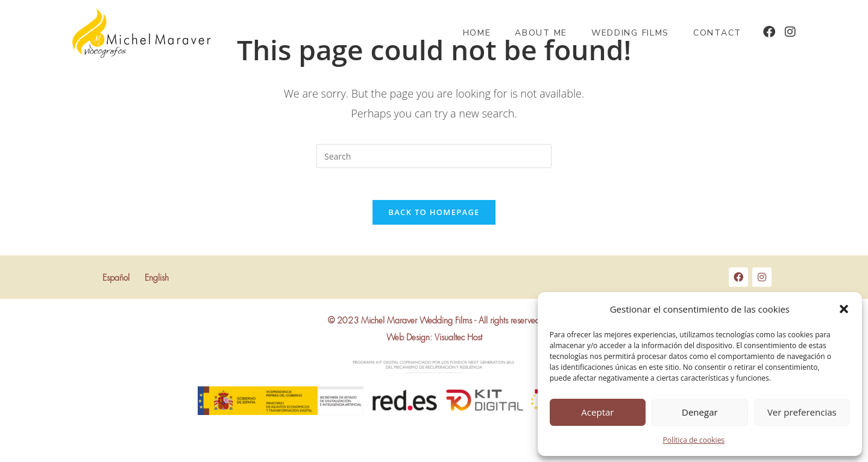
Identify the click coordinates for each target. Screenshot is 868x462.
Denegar (700, 412)
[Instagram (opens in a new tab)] (790, 32)
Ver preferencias (802, 412)
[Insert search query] (434, 156)
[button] (844, 309)
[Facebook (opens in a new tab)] (769, 32)
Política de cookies (694, 440)
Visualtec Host (458, 343)
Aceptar (597, 412)
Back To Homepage (434, 217)
